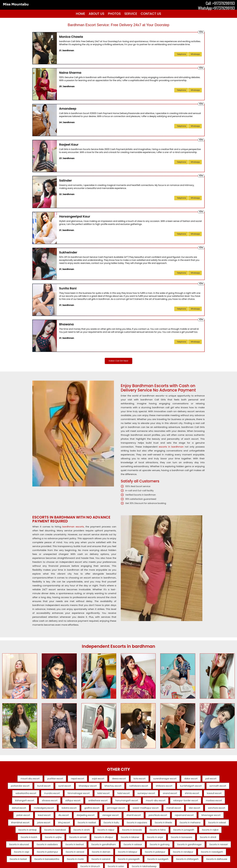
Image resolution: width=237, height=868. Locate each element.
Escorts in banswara (159, 850)
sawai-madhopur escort (35, 818)
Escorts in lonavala (106, 842)
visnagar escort (27, 826)
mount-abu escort (214, 803)
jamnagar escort (201, 811)
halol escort (161, 795)
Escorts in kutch (217, 842)
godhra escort (175, 811)
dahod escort (95, 811)
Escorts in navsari (211, 858)
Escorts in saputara (89, 834)
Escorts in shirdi (187, 850)
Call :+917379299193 (220, 3)
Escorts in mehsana (146, 834)
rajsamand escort (107, 826)
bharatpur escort (99, 787)
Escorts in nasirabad (23, 842)
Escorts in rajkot (191, 842)
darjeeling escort (206, 818)
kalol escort (139, 795)
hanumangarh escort (183, 803)
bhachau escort (126, 787)
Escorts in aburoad (215, 850)
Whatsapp (195, 54)
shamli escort (52, 826)
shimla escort (21, 803)
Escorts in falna (134, 842)
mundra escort (83, 795)
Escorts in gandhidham (88, 858)
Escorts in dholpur (75, 850)
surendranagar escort (169, 779)
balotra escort (150, 811)
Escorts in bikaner (103, 850)
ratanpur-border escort (40, 811)
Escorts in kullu (61, 834)
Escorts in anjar (130, 850)
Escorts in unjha (20, 850)
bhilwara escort (182, 787)
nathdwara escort (154, 787)
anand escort (212, 795)
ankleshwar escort (152, 803)
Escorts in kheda (117, 834)
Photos (114, 14)
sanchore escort (112, 818)
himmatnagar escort (112, 795)
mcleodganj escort (122, 811)
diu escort (182, 818)
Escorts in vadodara (27, 858)
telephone (181, 54)
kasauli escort (45, 803)
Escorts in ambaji (203, 834)
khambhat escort (165, 826)
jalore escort (190, 826)
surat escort (74, 787)
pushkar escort (49, 779)
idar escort (88, 818)
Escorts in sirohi (51, 842)
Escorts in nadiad (34, 834)
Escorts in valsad (175, 834)
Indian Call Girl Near (118, 361)
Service (131, 14)
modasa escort (70, 811)
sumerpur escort (186, 795)
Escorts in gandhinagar (180, 858)
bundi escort (51, 787)
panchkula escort (78, 826)
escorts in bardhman (171, 447)
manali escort (65, 818)
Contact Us (151, 14)
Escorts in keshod (57, 858)
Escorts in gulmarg (148, 858)
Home (80, 14)
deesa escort (119, 779)
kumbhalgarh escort (211, 787)
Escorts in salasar (119, 858)
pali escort (219, 779)
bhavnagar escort (136, 826)
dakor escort (197, 779)
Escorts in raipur (78, 842)
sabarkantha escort (55, 795)
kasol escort (161, 818)
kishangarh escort (72, 803)
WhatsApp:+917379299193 (216, 8)
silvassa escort (99, 803)
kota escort (142, 779)
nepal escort (73, 779)
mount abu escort (22, 779)
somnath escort (26, 795)
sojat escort (96, 779)
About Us (97, 14)
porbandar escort (25, 787)
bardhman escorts (73, 527)
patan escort (138, 818)
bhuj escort (212, 826)
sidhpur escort (124, 803)
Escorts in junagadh (162, 842)
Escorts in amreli (47, 850)
